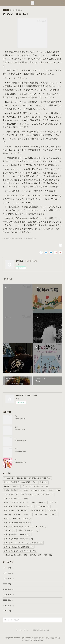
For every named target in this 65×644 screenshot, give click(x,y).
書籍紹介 (36, 555)
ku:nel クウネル (12, 486)
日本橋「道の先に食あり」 (16, 490)
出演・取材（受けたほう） (16, 498)
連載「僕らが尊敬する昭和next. (17, 523)
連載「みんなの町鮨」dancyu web (18, 539)
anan (28, 515)
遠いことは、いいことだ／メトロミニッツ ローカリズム (35, 449)
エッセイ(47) (7, 239)
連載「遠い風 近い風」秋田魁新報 (19, 547)
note (53, 502)
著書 (44, 482)
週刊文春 (9, 510)
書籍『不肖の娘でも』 (28, 531)
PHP (7, 515)
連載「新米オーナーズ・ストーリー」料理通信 (23, 543)
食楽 (17, 515)
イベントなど (11, 494)
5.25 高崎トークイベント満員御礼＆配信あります (33, 438)
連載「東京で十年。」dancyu (17, 535)
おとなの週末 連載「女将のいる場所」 (20, 482)
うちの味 (9, 478)
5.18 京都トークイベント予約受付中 (28, 416)
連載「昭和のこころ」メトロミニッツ (20, 551)
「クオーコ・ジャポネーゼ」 (35, 486)
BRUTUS (10, 531)
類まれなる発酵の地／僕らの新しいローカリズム (33, 427)
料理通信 (52, 510)
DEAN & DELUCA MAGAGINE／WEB (34, 478)
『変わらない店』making (15, 555)
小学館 (42, 502)
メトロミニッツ (38, 490)
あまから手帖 (37, 510)
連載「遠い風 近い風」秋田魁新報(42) (24, 239)
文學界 (27, 519)
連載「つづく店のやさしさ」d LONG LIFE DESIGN (25, 527)
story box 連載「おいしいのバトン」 (19, 502)
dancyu (22, 510)
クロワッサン (41, 515)
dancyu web (43, 506)
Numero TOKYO (12, 519)
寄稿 (48, 555)
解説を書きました (21, 459)
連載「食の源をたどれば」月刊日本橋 (37, 494)
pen (54, 515)
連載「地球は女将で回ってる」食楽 (19, 506)
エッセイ (6, 10)
